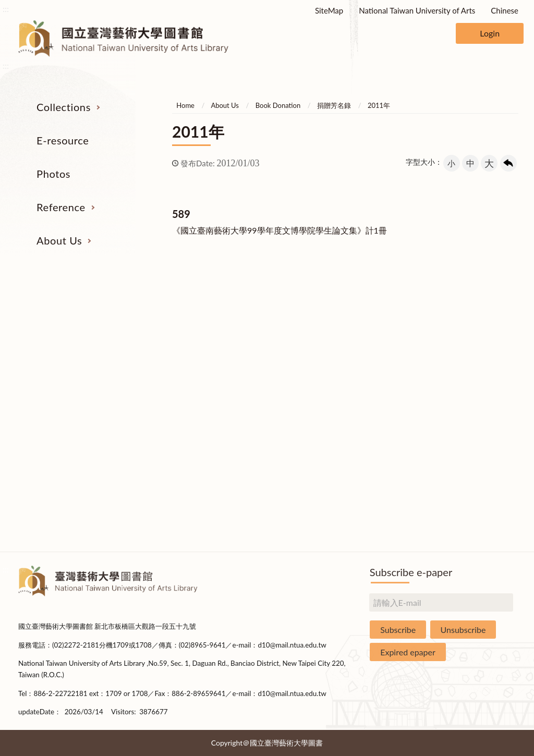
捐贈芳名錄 (334, 105)
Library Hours (474, 416)
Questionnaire (474, 533)
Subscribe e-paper (411, 572)
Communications (474, 435)
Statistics (474, 396)
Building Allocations (474, 357)
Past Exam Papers (371, 357)
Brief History (475, 376)
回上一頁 (508, 163)
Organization (474, 337)
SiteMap (329, 10)
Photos (53, 174)
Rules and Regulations (475, 513)
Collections (64, 107)
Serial (59, 337)
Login (490, 33)
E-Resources (60, 376)
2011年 (379, 105)
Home (185, 105)
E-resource (63, 140)
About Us (59, 240)
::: (6, 9)
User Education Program (371, 376)
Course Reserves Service (371, 396)
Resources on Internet (59, 396)
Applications (474, 455)
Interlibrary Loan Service (371, 337)
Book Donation (278, 105)
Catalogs (60, 357)
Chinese (505, 10)
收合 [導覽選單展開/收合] (507, 283)
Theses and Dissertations (59, 416)
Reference (61, 207)
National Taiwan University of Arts (417, 10)
